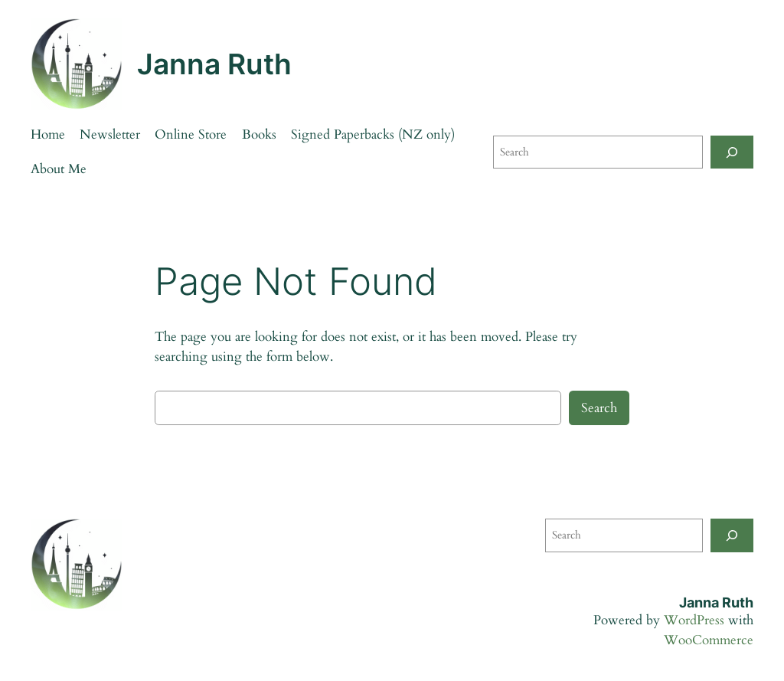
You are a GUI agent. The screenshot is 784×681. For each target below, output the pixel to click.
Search (599, 408)
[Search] (732, 152)
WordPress (694, 620)
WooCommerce (709, 640)
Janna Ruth (214, 64)
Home (48, 134)
